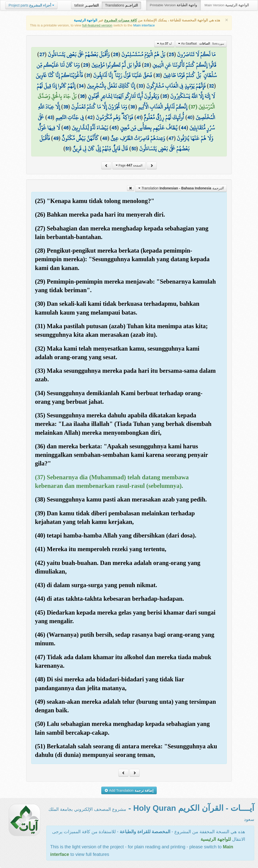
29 (86, 65)
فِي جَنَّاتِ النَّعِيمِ (70, 117)
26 (116, 54)
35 (165, 96)
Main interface (144, 25)
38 (133, 107)
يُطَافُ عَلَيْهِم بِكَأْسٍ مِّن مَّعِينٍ (149, 128)
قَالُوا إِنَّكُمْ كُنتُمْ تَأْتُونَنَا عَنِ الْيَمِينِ (184, 65)
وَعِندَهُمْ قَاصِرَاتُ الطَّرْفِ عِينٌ (138, 138)
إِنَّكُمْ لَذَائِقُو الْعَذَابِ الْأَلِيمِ (163, 107)
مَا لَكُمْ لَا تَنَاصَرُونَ (196, 54)
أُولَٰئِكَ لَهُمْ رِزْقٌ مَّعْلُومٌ (164, 117)
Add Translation (129, 790)
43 (50, 117)
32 (211, 86)
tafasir (87, 5)
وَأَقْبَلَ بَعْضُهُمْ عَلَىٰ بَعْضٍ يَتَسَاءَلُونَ (79, 54)
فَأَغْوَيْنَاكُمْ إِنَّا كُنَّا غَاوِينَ (59, 75)
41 (138, 117)
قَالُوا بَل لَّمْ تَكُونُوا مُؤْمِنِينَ (116, 65)
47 (171, 138)
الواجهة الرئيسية (86, 20)
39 (66, 107)
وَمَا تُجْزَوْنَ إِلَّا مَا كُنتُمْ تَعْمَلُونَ (99, 107)
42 (90, 117)
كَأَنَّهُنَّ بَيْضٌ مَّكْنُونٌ (80, 138)
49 (56, 138)
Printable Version (173, 5)
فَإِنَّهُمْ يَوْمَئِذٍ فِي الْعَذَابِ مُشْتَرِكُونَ (176, 86)
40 (190, 117)
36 (82, 96)
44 (183, 128)
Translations (121, 5)
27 (42, 54)
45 (114, 128)
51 (67, 149)
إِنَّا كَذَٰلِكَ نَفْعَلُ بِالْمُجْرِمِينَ (111, 86)
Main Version (227, 5)
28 (147, 65)
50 (134, 149)
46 (66, 128)
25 (171, 54)
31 (88, 75)
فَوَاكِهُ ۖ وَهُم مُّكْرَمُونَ (115, 117)
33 (141, 86)
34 (81, 86)
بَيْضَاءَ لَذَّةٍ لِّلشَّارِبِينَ (90, 128)
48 (105, 138)
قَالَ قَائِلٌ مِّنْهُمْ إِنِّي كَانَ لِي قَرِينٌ (100, 149)
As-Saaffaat (201, 44)
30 (158, 75)
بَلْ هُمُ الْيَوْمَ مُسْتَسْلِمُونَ (143, 54)
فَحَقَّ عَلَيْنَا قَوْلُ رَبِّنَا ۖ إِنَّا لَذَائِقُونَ (123, 75)
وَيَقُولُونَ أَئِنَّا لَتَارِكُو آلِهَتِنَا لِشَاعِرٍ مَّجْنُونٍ (123, 96)
